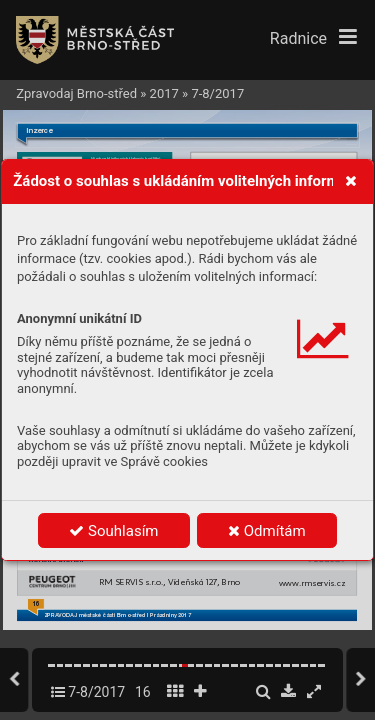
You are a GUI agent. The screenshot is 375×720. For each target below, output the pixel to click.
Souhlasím (113, 531)
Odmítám (267, 531)
